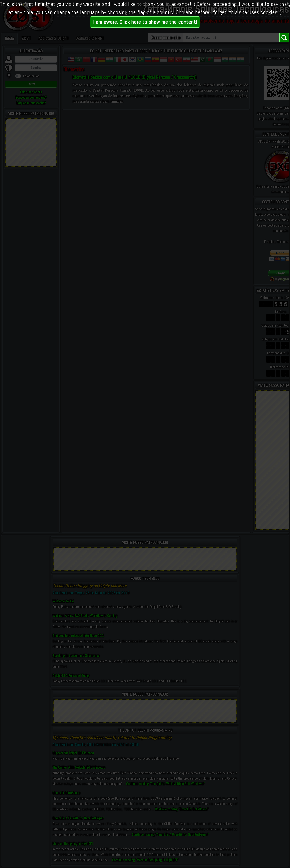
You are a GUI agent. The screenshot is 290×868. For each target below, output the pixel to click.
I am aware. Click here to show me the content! (145, 22)
